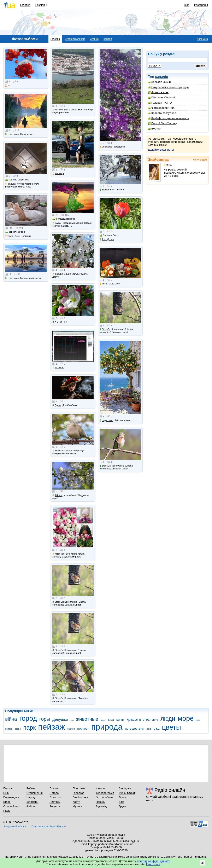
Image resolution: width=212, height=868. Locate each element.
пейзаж (52, 727)
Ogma (57, 405)
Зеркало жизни (159, 82)
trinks (104, 284)
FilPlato (57, 495)
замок (103, 720)
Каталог (101, 788)
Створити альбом (75, 39)
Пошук (54, 788)
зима (111, 720)
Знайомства (158, 160)
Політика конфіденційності (49, 826)
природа (107, 727)
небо (198, 720)
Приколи (55, 797)
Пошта (8, 788)
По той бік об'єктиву (163, 123)
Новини (101, 802)
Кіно (122, 802)
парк (29, 728)
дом (72, 720)
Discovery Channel (161, 97)
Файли (31, 806)
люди (168, 719)
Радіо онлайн (170, 790)
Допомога (202, 39)
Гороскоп (78, 793)
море (186, 718)
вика (168, 165)
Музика (77, 806)
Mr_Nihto (58, 368)
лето (155, 720)
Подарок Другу (109, 235)
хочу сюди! (200, 160)
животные (87, 719)
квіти (120, 720)
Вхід (187, 5)
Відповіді (102, 806)
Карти (76, 802)
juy (8, 85)
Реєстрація (201, 5)
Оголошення (35, 793)
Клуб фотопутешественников (169, 118)
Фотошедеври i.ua (161, 108)
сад (157, 728)
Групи (122, 806)
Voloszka (105, 147)
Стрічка (94, 39)
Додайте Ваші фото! (161, 150)
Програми (79, 788)
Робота (31, 788)
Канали (108, 39)
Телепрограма (105, 793)
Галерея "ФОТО (160, 103)
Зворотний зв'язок (15, 826)
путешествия (135, 728)
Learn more (153, 864)
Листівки (55, 802)
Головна (25, 5)
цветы (171, 727)
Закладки (125, 788)
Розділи (40, 5)
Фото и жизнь (158, 92)
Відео (7, 802)
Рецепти (55, 806)
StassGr (58, 451)
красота (134, 719)
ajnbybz (10, 184)
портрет (83, 728)
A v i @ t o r (60, 322)
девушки (60, 719)
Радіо (7, 811)
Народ (31, 797)
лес (147, 719)
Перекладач (11, 797)
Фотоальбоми (105, 797)
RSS (6, 793)
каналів (162, 77)
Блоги (123, 797)
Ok (203, 863)
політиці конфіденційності (154, 861)
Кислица (58, 173)
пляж (71, 728)
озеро (18, 729)
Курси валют (127, 793)
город (28, 718)
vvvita (9, 236)
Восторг (155, 129)
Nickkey (58, 110)
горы (45, 719)
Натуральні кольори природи (168, 87)
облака (9, 729)
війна (11, 719)
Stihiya (104, 190)
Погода (54, 793)
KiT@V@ (58, 554)
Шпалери (32, 802)
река (149, 729)
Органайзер (11, 806)
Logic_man (12, 134)
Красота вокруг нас (162, 113)
